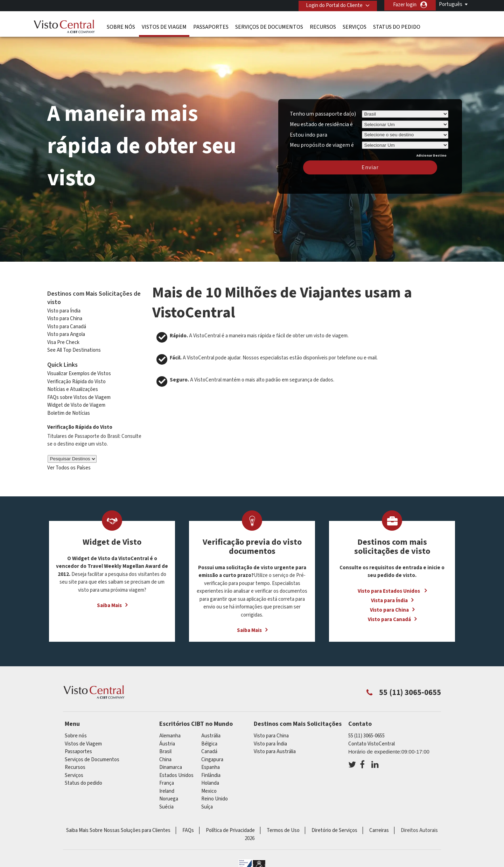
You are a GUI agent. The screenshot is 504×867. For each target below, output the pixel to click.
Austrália (211, 733)
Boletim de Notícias (69, 410)
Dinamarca (171, 765)
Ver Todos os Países (69, 465)
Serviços (355, 26)
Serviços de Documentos (269, 26)
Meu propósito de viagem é (322, 145)
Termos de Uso (283, 828)
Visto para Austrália (275, 749)
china (165, 756)
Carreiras (379, 828)
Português (451, 4)
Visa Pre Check (63, 339)
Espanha (211, 765)
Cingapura (212, 756)
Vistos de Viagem (164, 26)
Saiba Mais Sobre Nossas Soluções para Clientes (118, 828)
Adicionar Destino (432, 157)
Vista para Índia (389, 597)
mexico (209, 788)
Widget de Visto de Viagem (76, 402)
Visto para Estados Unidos (389, 588)
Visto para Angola (66, 332)
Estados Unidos (176, 772)
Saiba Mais (109, 602)
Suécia (166, 804)
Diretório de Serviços (334, 828)
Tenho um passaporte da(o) (323, 115)
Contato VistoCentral (372, 741)
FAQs (188, 828)
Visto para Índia (64, 308)
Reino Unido (215, 796)
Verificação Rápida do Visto (76, 379)
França (167, 780)
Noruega (169, 796)
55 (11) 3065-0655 (366, 733)
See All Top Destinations (74, 347)
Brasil (165, 749)
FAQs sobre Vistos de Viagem (79, 394)
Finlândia (211, 772)
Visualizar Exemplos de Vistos (79, 371)
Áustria (167, 741)
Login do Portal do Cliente (333, 5)
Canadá (209, 749)
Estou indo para (309, 136)
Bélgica (209, 741)
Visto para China (65, 316)
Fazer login (405, 5)
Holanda (210, 780)
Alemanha (170, 733)
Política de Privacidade (230, 828)
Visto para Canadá (67, 324)
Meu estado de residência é (321, 125)
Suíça (207, 804)
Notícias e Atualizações (73, 387)
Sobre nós (121, 26)
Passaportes (211, 26)
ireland (167, 788)
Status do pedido (397, 26)
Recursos (323, 26)
